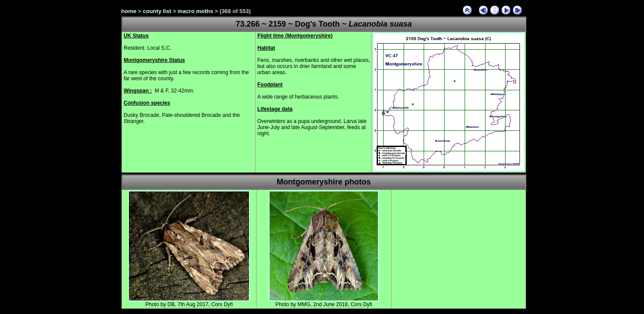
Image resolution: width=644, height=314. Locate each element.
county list (157, 11)
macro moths (196, 11)
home (129, 11)
